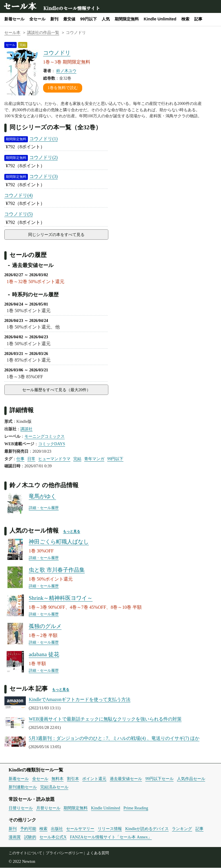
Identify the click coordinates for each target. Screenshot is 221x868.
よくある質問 (98, 853)
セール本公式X (53, 837)
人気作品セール (191, 779)
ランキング (182, 829)
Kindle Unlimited (160, 19)
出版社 (57, 829)
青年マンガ (94, 459)
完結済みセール (54, 787)
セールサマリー (80, 829)
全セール (37, 19)
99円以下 (89, 19)
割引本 (73, 779)
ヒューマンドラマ (54, 459)
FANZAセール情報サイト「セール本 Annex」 (111, 837)
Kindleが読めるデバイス (147, 829)
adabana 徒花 (44, 655)
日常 (31, 459)
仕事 (20, 459)
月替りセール (48, 808)
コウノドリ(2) (44, 157)
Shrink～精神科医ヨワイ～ (61, 599)
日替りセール (21, 808)
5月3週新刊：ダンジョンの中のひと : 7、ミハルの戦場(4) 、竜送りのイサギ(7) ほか (114, 739)
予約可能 (28, 829)
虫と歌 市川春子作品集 (57, 570)
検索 (185, 19)
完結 (77, 459)
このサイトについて (25, 853)
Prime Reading (136, 808)
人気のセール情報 (34, 531)
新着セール (14, 19)
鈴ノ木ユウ (66, 71)
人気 (106, 19)
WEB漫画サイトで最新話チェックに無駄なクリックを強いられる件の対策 (105, 720)
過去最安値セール (126, 779)
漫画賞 (15, 837)
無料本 (57, 779)
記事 (198, 19)
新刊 (54, 19)
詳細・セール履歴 (44, 508)
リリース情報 (110, 829)
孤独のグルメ (45, 627)
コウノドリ (57, 53)
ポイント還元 (94, 779)
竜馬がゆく (42, 497)
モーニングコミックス (45, 437)
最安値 (69, 19)
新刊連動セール (23, 787)
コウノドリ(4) (19, 195)
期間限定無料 (127, 19)
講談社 (26, 429)
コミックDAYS (52, 444)
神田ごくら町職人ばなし (59, 542)
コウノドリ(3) (44, 176)
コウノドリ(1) (44, 139)
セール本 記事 (29, 689)
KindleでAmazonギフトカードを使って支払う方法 (80, 700)
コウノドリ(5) (19, 214)
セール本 (20, 6)
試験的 (30, 837)
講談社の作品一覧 (43, 33)
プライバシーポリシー (64, 853)
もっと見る (72, 532)
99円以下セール (159, 779)
